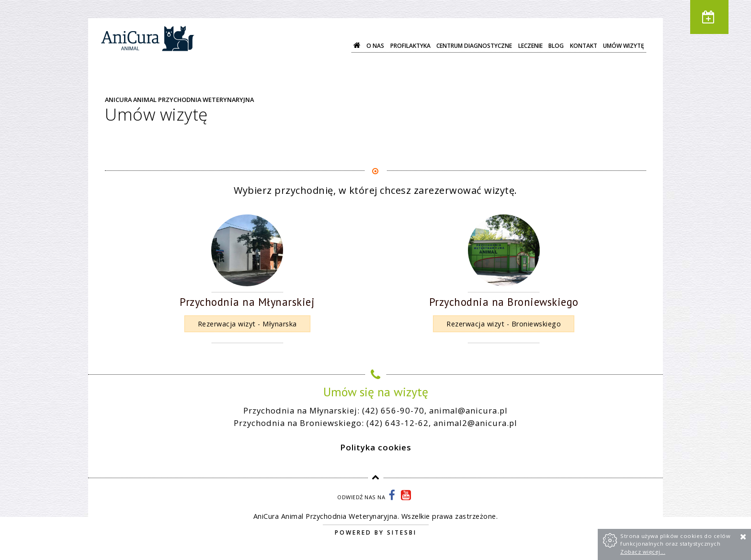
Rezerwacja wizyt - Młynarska (247, 324)
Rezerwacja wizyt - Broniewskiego (504, 324)
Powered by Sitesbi (376, 532)
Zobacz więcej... (643, 552)
